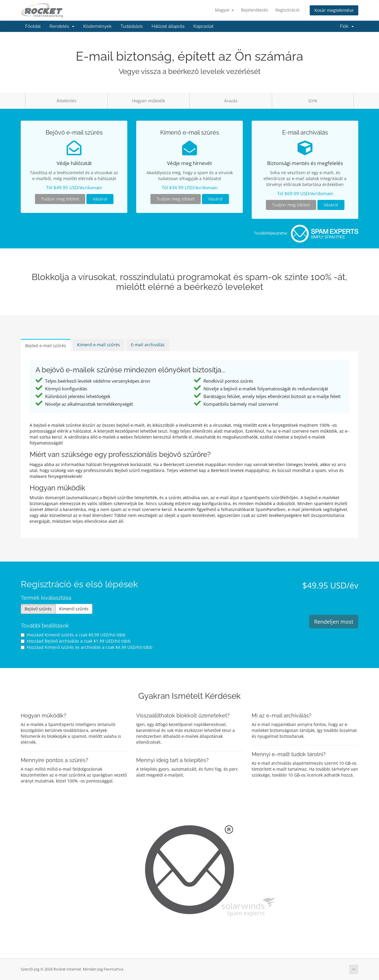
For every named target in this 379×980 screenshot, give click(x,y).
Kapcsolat (203, 26)
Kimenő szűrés (74, 609)
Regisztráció (287, 10)
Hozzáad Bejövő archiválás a (76, 641)
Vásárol (100, 199)
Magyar (224, 10)
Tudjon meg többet (60, 199)
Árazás (231, 101)
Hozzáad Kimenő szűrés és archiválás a (87, 647)
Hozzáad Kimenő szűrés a (73, 635)
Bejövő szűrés (38, 609)
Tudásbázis (132, 26)
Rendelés (62, 26)
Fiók (347, 26)
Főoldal (33, 26)
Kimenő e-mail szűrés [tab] (98, 345)
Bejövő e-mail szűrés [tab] (46, 346)
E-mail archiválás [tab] (148, 345)
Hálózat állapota (168, 26)
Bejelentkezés (255, 10)
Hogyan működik (148, 101)
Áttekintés (66, 101)
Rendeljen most (334, 622)
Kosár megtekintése (334, 10)
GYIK (313, 101)
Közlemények (97, 26)
